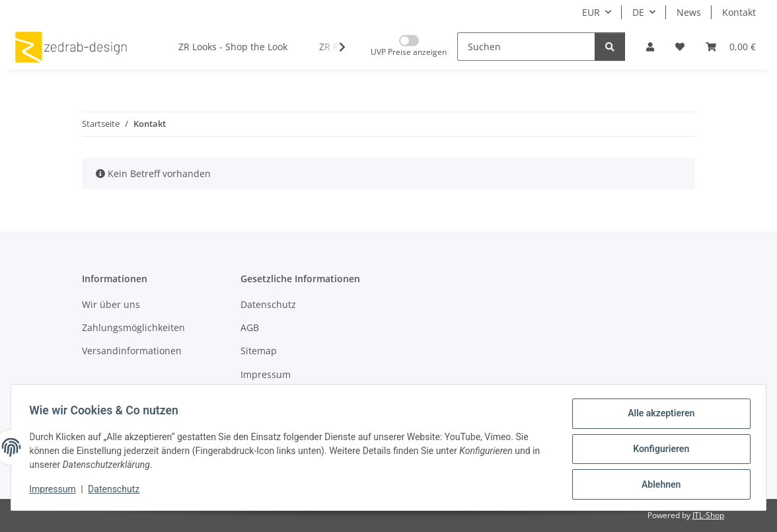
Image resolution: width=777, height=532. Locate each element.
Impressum (55, 491)
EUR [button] (591, 12)
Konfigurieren (658, 451)
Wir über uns (111, 304)
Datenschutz (117, 491)
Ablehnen (658, 485)
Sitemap (259, 351)
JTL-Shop (708, 515)
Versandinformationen (132, 351)
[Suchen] (526, 47)
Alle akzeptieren (658, 416)
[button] (650, 47)
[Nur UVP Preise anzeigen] (409, 47)
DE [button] (638, 12)
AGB (250, 327)
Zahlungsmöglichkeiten (133, 327)
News (689, 12)
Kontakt (739, 12)
